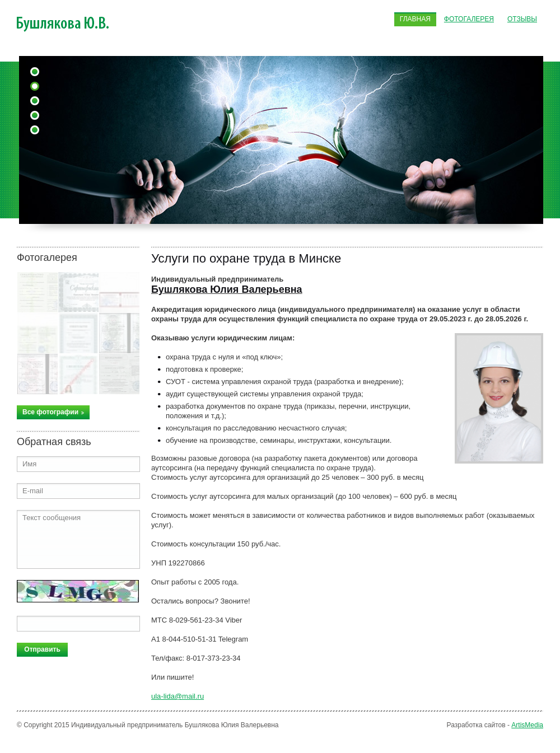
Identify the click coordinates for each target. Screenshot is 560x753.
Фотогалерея (469, 19)
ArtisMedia (527, 725)
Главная (415, 19)
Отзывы (522, 19)
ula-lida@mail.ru (178, 696)
